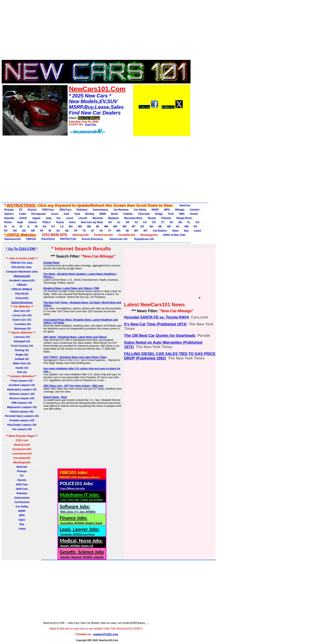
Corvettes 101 (22, 324)
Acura (55, 214)
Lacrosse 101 (22, 337)
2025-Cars (48, 210)
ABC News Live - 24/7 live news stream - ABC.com (73, 386)
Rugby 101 (22, 355)
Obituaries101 (12, 239)
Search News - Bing (55, 397)
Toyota (60, 222)
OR (33, 231)
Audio (22, 214)
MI (97, 227)
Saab (20, 222)
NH (169, 227)
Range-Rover (184, 218)
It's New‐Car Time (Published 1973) (155, 324)
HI (5, 227)
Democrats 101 (118, 239)
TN (76, 231)
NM (186, 227)
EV (21, 210)
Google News (51, 263)
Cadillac (128, 214)
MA (71, 227)
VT (110, 231)
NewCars (185, 205)
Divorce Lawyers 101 (22, 398)
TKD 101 (22, 372)
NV (195, 227)
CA (145, 222)
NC (142, 227)
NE (160, 227)
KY (53, 227)
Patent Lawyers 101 (22, 412)
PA (42, 231)
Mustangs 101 (22, 329)
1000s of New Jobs (174, 235)
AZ (136, 222)
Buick (114, 214)
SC (58, 231)
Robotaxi (82, 210)
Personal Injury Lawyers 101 (22, 416)
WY (146, 231)
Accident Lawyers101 (22, 281)
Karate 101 (22, 368)
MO (115, 227)
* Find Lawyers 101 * (22, 381)
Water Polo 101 (22, 363)
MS (125, 227)
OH (15, 231)
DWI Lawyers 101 (22, 403)
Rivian (8, 222)
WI (127, 231)
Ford (171, 214)
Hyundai (9, 218)
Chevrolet (144, 214)
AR (127, 222)
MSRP (155, 210)
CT (163, 222)
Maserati (98, 218)
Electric (32, 210)
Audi (66, 214)
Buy (186, 231)
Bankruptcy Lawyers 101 (22, 390)
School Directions (92, 239)
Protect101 (22, 298)
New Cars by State (92, 222)
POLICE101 (48, 239)
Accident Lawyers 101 (22, 385)
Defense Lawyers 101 (22, 394)
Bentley (90, 214)
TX (84, 231)
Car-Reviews (121, 210)
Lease (197, 231)
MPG (167, 210)
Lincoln (83, 218)
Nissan (152, 218)
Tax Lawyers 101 (22, 429)
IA (13, 227)
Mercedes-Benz (133, 218)
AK (110, 222)
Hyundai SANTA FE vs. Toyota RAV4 (156, 317)
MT (134, 227)
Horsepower (39, 214)
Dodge (159, 214)
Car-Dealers (160, 231)
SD (67, 231)
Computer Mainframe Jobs (22, 272)
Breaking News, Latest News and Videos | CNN (71, 288)
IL (29, 227)
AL (119, 222)
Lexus (70, 218)
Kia (59, 218)
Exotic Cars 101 (22, 320)
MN (106, 227)
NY (6, 231)
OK (24, 231)
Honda (194, 214)
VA (101, 231)
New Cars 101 (22, 311)
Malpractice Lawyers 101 (22, 407)
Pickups (9, 210)
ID (21, 227)
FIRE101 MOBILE (22, 289)
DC (171, 222)
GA (197, 222)
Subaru (33, 222)
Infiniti (23, 218)
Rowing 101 (22, 350)
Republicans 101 (143, 239)
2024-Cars (65, 210)
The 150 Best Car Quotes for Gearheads (160, 336)
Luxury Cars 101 (22, 315)
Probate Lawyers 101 (22, 420)
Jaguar (36, 218)
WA (118, 231)
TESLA (46, 222)
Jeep (49, 218)
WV (136, 231)
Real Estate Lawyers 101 (22, 425)
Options (9, 214)
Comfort (195, 210)
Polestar (166, 218)
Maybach (113, 218)
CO (154, 222)
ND (151, 227)
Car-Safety (140, 210)
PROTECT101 (68, 239)
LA (62, 227)
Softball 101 (22, 359)
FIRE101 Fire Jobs (22, 263)
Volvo (72, 222)
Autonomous (101, 210)
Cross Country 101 (22, 346)
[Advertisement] (96, 31)
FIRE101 (31, 239)
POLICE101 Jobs (22, 267)
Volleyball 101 (22, 341)
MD (80, 227)
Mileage (180, 210)
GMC (182, 214)
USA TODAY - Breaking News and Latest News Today (75, 357)
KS (45, 227)
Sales (175, 231)
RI (50, 231)
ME (89, 227)
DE (180, 222)
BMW (103, 214)
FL (189, 222)
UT (93, 231)
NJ (178, 227)
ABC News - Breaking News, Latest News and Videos (75, 337)
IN (36, 227)
